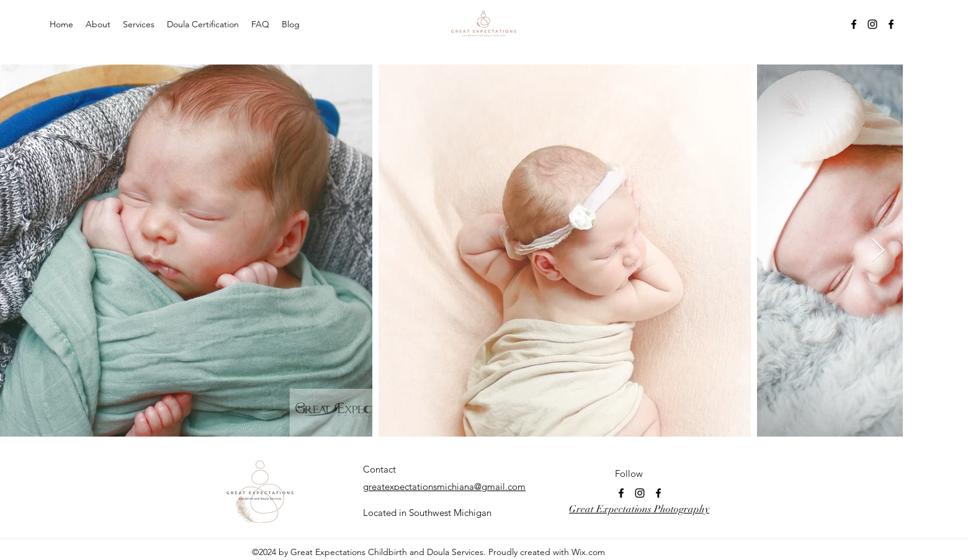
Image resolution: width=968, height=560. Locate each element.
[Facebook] (854, 24)
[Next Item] (878, 251)
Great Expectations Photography (639, 509)
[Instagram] (872, 24)
